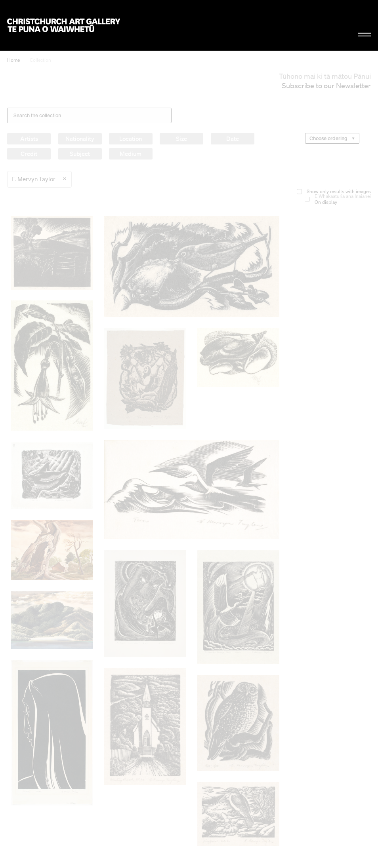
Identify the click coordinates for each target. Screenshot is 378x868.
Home (13, 60)
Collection (40, 60)
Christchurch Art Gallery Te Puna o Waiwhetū (63, 25)
